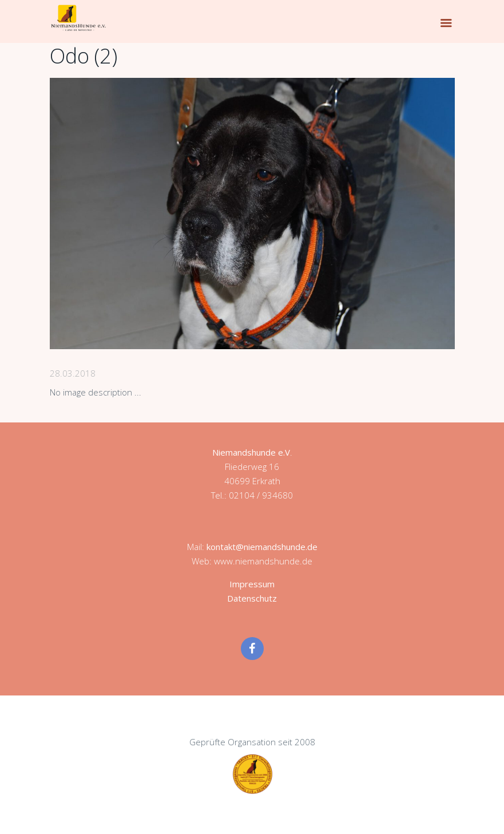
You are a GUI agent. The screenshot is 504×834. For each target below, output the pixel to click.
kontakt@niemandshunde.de (262, 547)
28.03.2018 (73, 373)
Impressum (252, 584)
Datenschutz (252, 598)
